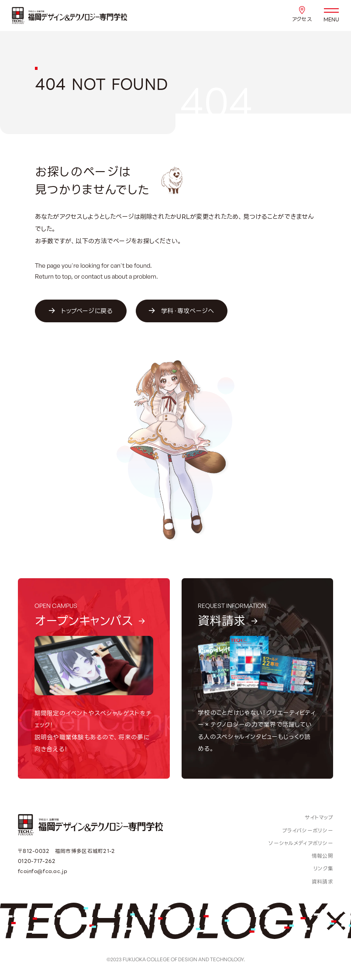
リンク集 (323, 869)
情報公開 (322, 856)
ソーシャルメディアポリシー (301, 843)
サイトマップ (319, 818)
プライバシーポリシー (308, 831)
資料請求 (322, 882)
